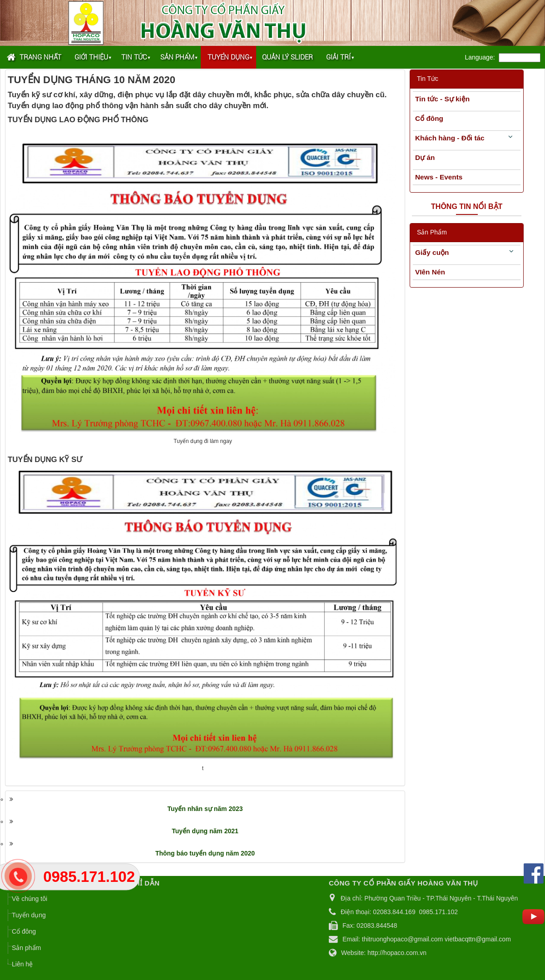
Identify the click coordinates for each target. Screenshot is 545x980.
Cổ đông (429, 118)
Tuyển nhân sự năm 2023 (205, 809)
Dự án (425, 157)
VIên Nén (430, 272)
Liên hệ (22, 964)
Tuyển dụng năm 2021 (205, 831)
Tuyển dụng (228, 57)
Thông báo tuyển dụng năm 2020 (205, 853)
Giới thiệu (91, 57)
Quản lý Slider (287, 57)
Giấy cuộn (432, 252)
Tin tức (134, 57)
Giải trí (338, 57)
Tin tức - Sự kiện (442, 99)
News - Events (439, 177)
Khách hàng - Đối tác (450, 138)
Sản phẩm (177, 57)
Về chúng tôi (30, 899)
